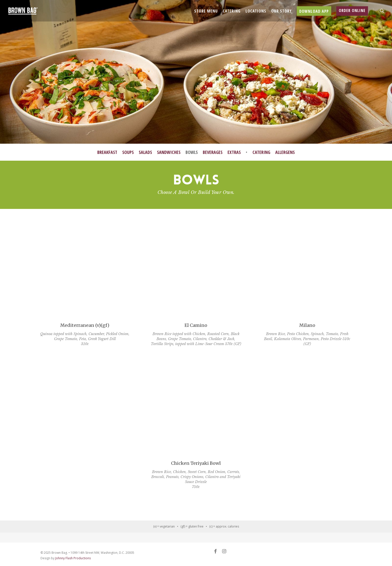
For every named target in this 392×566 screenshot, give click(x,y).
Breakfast (107, 152)
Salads (145, 152)
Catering (261, 152)
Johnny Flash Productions (73, 558)
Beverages (213, 152)
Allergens (285, 152)
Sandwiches (169, 152)
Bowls (192, 152)
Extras (234, 152)
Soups (128, 152)
